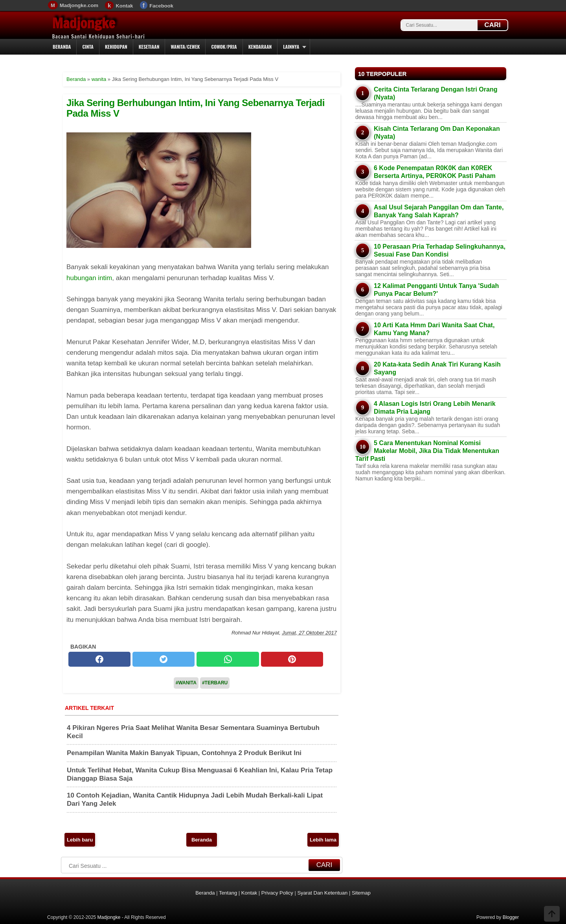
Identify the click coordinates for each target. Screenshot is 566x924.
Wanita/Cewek (185, 47)
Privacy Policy (277, 893)
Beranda (62, 47)
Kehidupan (116, 47)
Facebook (161, 6)
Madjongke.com (79, 5)
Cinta (88, 47)
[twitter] (164, 659)
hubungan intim (89, 278)
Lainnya (291, 47)
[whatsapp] (228, 659)
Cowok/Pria (224, 47)
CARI (492, 25)
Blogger (511, 917)
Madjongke (84, 23)
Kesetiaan (149, 47)
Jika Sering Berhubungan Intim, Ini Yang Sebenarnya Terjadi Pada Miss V (196, 108)
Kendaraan (260, 47)
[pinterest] (292, 659)
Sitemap (361, 893)
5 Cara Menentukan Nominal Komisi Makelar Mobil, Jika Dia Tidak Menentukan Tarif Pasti (427, 451)
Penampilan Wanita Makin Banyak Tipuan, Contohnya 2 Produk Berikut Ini (184, 753)
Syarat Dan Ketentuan (322, 893)
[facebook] (99, 659)
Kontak (124, 6)
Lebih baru (80, 840)
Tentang (228, 893)
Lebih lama (323, 840)
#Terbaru (215, 683)
